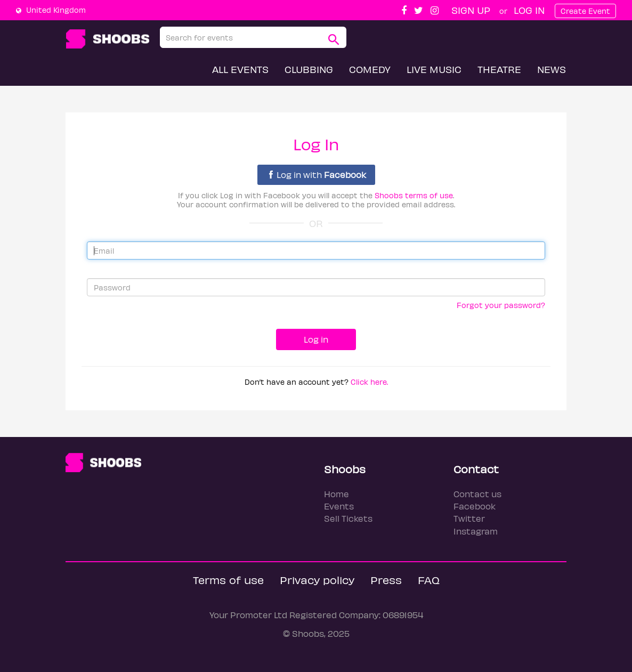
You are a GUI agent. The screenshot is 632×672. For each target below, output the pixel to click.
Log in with (318, 175)
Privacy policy (317, 580)
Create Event (585, 11)
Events (339, 506)
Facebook (475, 506)
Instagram (476, 531)
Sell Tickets (348, 518)
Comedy (370, 69)
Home (337, 494)
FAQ (429, 580)
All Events (240, 69)
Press (386, 580)
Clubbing (309, 69)
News (552, 69)
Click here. (369, 382)
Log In (529, 10)
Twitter (469, 518)
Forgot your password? (501, 305)
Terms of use (228, 580)
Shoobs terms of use (414, 195)
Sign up (471, 10)
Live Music (434, 69)
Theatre (499, 69)
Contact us (477, 494)
